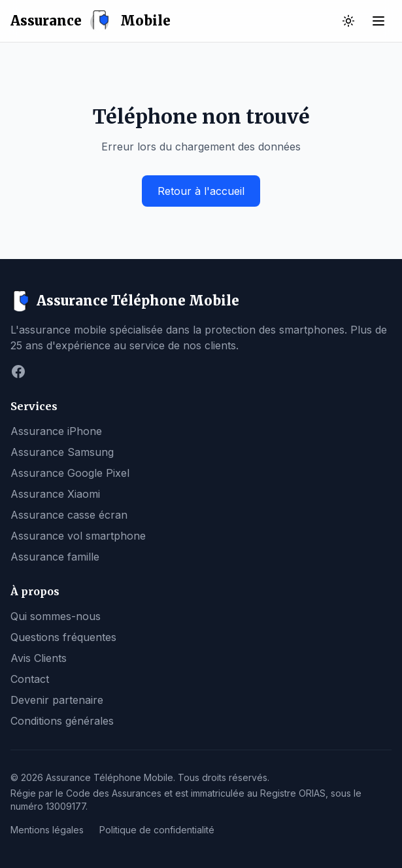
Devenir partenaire (57, 700)
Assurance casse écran (69, 515)
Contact (30, 679)
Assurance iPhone (56, 431)
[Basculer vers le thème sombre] (348, 21)
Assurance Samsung (62, 452)
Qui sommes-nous (56, 616)
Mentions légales (47, 830)
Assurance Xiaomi (55, 494)
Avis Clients (39, 658)
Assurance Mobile (91, 21)
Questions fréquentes (63, 637)
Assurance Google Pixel (70, 473)
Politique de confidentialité (157, 830)
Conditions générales (62, 721)
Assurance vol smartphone (78, 536)
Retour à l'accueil (201, 191)
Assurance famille (55, 557)
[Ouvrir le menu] (378, 21)
